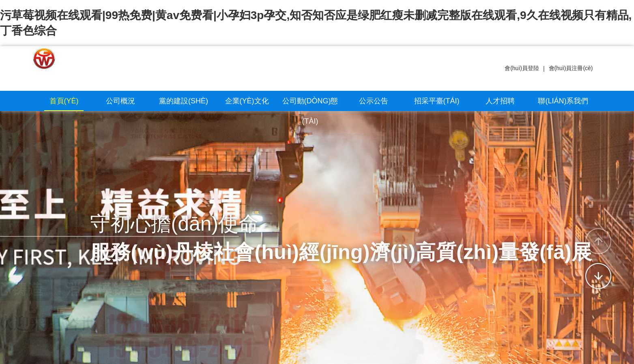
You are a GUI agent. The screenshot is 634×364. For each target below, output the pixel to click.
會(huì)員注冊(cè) (571, 68)
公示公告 (374, 101)
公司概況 (120, 101)
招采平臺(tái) (437, 101)
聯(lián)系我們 (563, 101)
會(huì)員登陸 (522, 68)
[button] (598, 241)
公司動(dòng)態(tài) (310, 111)
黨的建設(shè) (184, 101)
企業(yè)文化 (247, 101)
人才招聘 (500, 101)
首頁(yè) (64, 101)
